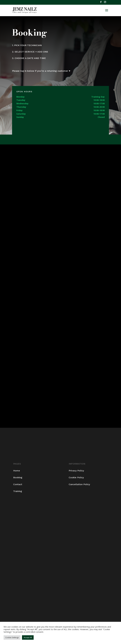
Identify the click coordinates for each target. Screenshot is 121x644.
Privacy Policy (76, 471)
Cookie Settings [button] (12, 637)
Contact (18, 484)
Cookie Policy (76, 477)
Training (18, 491)
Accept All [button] (28, 637)
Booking (18, 477)
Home (17, 471)
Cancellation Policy (79, 484)
